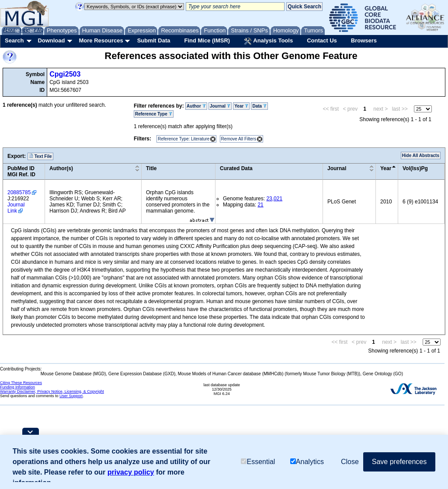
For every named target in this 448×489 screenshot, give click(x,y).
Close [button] (350, 462)
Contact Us (322, 40)
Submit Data (154, 40)
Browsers (364, 40)
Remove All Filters (239, 139)
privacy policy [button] (131, 472)
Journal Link (16, 208)
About (9, 30)
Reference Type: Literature (184, 139)
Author (196, 106)
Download (51, 40)
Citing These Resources (21, 383)
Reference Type (154, 114)
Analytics (307, 462)
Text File (40, 156)
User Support (71, 396)
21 (260, 205)
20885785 (19, 192)
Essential (258, 462)
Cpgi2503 (65, 74)
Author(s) (61, 168)
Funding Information (17, 387)
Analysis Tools (268, 41)
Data (259, 106)
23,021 (274, 199)
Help (25, 30)
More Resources (101, 40)
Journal (220, 106)
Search (14, 40)
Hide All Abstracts (421, 155)
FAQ (39, 30)
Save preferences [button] (399, 462)
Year (241, 106)
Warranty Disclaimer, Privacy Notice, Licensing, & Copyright (52, 391)
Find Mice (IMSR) (207, 40)
